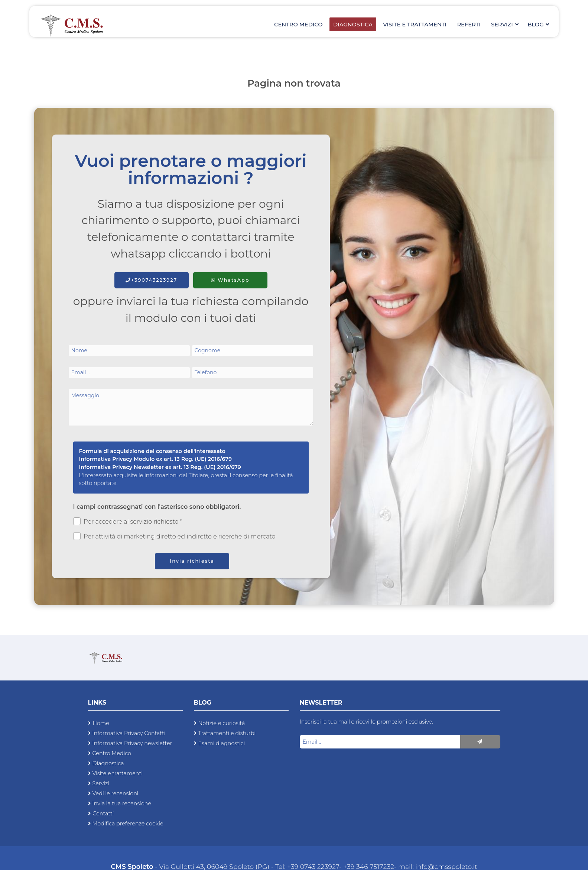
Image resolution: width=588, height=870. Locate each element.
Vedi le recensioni (116, 793)
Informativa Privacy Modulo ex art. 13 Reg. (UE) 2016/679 (156, 459)
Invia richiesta (192, 561)
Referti (471, 26)
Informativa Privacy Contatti (129, 733)
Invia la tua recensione (122, 803)
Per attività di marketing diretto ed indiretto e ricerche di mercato (174, 536)
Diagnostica (357, 26)
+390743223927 (151, 280)
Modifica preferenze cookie (128, 824)
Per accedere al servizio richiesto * (128, 521)
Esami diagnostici (222, 743)
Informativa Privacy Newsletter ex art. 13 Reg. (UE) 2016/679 (160, 467)
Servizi (505, 26)
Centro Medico (304, 26)
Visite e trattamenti (418, 26)
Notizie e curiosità (222, 723)
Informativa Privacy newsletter (132, 743)
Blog (538, 26)
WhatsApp (230, 280)
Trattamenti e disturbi (227, 733)
